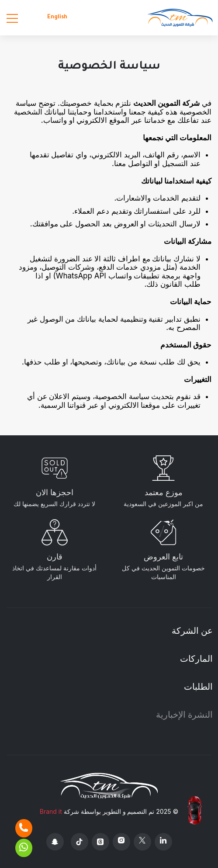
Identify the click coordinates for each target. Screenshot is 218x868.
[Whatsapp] (24, 848)
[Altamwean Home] (180, 18)
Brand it (51, 811)
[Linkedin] (163, 842)
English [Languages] (57, 17)
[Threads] (100, 842)
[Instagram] (121, 842)
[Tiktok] (80, 842)
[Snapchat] (55, 842)
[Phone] (24, 828)
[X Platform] (142, 842)
